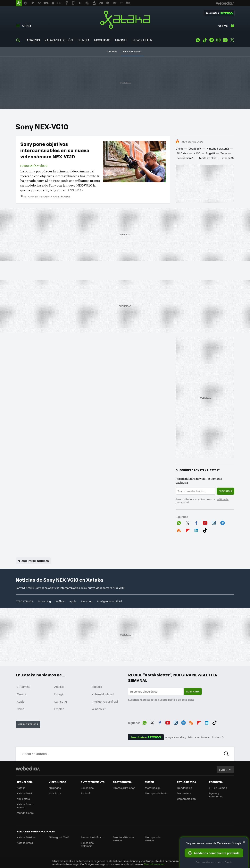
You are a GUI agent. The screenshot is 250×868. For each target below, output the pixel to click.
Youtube (225, 40)
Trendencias (184, 788)
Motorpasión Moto (156, 793)
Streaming (44, 601)
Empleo (59, 709)
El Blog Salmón (218, 788)
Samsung (87, 601)
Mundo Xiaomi (25, 813)
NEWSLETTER (142, 40)
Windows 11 (99, 709)
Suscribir (225, 491)
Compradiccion (186, 799)
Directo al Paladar (124, 788)
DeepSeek (195, 148)
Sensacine (87, 788)
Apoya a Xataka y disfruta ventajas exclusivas (193, 737)
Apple (73, 601)
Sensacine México (92, 837)
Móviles (22, 694)
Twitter (232, 40)
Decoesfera (184, 793)
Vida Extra (55, 793)
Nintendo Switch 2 (218, 148)
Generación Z (185, 158)
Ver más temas (28, 724)
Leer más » (76, 190)
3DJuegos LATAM (59, 837)
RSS (179, 530)
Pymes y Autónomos (216, 795)
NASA (197, 153)
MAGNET (121, 40)
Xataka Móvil (25, 793)
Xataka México (26, 837)
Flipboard (188, 530)
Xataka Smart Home (25, 806)
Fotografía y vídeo (34, 166)
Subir (223, 770)
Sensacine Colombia (87, 844)
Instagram (218, 40)
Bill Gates (182, 153)
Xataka (125, 20)
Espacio (97, 687)
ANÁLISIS (33, 40)
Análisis (60, 601)
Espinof (85, 793)
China (179, 148)
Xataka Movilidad (103, 694)
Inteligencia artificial (109, 601)
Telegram (212, 40)
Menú (26, 26)
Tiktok (205, 40)
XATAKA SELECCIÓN (59, 40)
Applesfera (23, 799)
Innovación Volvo (132, 52)
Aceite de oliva (208, 158)
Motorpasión (153, 788)
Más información (154, 864)
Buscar (226, 754)
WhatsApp (198, 40)
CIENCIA (83, 40)
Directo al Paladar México (124, 839)
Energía (59, 694)
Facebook (196, 522)
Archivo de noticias (35, 561)
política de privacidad (181, 700)
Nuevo (223, 26)
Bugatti (210, 153)
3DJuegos (55, 788)
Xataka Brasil (25, 843)
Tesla (224, 153)
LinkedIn (196, 530)
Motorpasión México (153, 839)
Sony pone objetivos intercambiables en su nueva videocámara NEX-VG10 (55, 150)
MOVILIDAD (102, 40)
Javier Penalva (40, 196)
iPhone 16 (228, 158)
